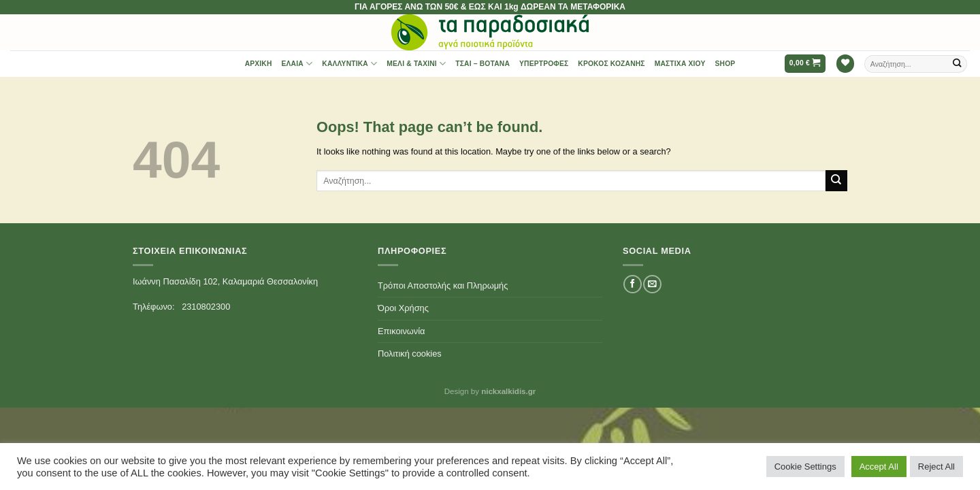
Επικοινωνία (401, 331)
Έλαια (297, 64)
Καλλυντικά (349, 64)
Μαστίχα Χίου (680, 64)
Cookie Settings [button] (805, 467)
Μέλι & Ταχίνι (416, 64)
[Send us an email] (652, 284)
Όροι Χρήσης (403, 308)
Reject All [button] (936, 467)
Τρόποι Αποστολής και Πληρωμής (443, 285)
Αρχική (259, 64)
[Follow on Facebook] (632, 284)
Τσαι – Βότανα (483, 64)
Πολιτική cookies (410, 354)
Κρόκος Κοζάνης (611, 64)
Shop (725, 64)
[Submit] (958, 64)
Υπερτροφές (544, 64)
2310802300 (206, 307)
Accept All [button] (879, 467)
